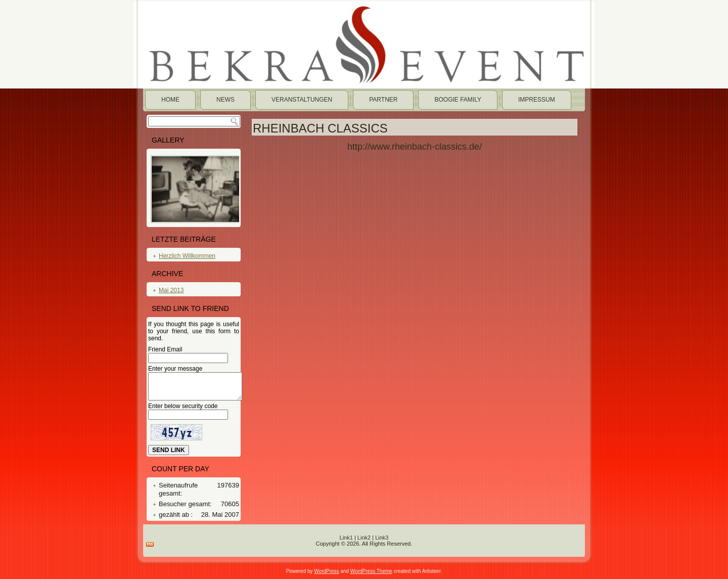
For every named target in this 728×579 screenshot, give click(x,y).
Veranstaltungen (302, 100)
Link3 (382, 538)
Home (170, 100)
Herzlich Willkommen (187, 256)
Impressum (537, 100)
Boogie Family (458, 100)
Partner (383, 100)
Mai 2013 (171, 290)
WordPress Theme (371, 571)
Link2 (364, 538)
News (225, 100)
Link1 (346, 538)
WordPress (326, 571)
